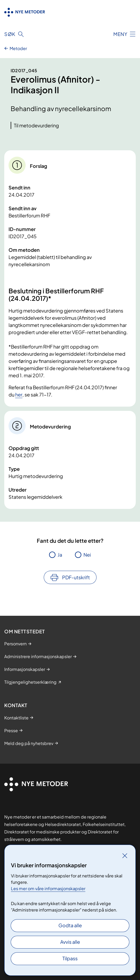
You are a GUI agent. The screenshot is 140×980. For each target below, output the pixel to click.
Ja (60, 555)
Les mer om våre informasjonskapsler (48, 888)
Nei (87, 555)
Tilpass (70, 958)
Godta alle (70, 925)
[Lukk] (125, 856)
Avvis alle (70, 942)
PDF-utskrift (76, 577)
